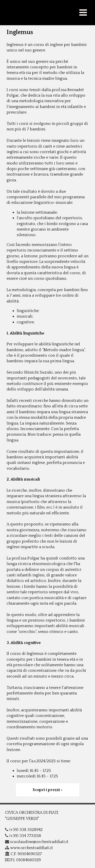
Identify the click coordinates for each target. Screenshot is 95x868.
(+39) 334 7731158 (23, 836)
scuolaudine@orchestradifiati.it (37, 842)
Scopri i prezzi (46, 790)
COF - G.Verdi (48, 13)
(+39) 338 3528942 (24, 830)
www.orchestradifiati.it (29, 848)
